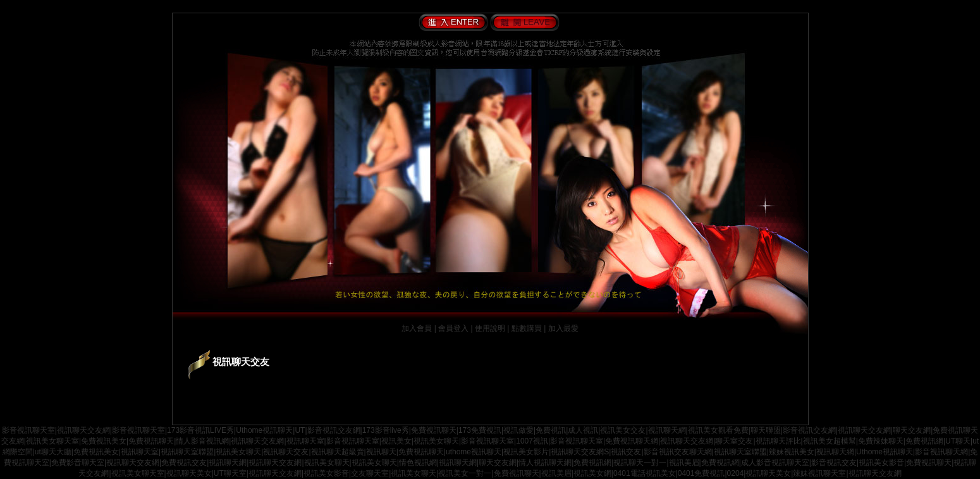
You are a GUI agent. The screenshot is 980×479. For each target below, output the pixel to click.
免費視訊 (551, 430)
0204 (736, 473)
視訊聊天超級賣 (338, 452)
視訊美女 (396, 441)
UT (300, 430)
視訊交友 (626, 452)
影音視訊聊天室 (28, 430)
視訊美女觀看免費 (718, 430)
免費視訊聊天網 (632, 441)
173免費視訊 (480, 430)
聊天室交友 (734, 441)
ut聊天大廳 (53, 452)
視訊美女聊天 (436, 441)
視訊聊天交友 (286, 452)
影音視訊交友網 (334, 430)
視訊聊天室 (305, 441)
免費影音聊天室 (78, 463)
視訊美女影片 (526, 452)
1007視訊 (532, 441)
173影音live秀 (386, 430)
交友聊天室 (370, 473)
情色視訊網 (418, 463)
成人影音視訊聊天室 (775, 463)
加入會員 (417, 328)
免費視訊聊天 (434, 430)
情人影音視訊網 (202, 441)
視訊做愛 (518, 430)
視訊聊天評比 (778, 441)
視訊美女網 (592, 473)
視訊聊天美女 (189, 473)
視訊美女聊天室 (52, 441)
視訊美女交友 (623, 430)
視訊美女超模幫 (830, 441)
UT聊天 (958, 441)
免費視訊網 (924, 441)
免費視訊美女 (104, 441)
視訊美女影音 (881, 463)
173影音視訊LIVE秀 (200, 430)
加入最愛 (563, 328)
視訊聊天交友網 (83, 430)
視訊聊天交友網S (580, 452)
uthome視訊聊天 (474, 452)
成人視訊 (583, 430)
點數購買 (527, 328)
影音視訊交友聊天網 (678, 452)
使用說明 (490, 328)
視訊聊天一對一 (640, 463)
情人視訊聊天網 (545, 463)
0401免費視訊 (701, 473)
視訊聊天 (381, 452)
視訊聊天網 (667, 430)
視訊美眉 (684, 463)
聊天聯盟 (766, 430)
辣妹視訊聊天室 (819, 473)
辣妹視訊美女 (792, 452)
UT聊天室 (230, 473)
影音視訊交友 (834, 463)
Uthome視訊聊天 (264, 430)
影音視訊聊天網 (941, 452)
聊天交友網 (912, 430)
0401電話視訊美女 (645, 473)
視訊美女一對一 (465, 473)
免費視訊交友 (184, 463)
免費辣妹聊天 (881, 441)
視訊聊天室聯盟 (187, 452)
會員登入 (453, 328)
